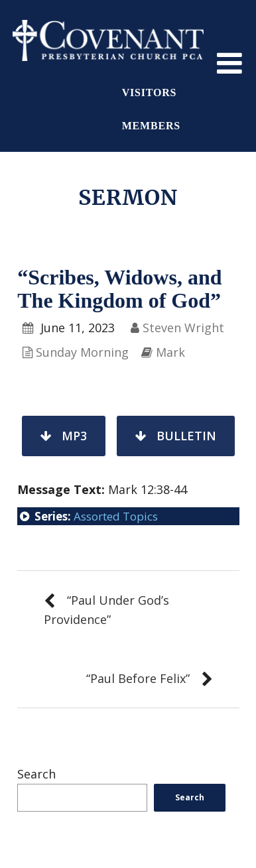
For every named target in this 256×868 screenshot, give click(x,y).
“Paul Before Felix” (138, 678)
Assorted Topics (116, 516)
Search (36, 774)
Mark (170, 352)
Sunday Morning (82, 352)
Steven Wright (183, 328)
